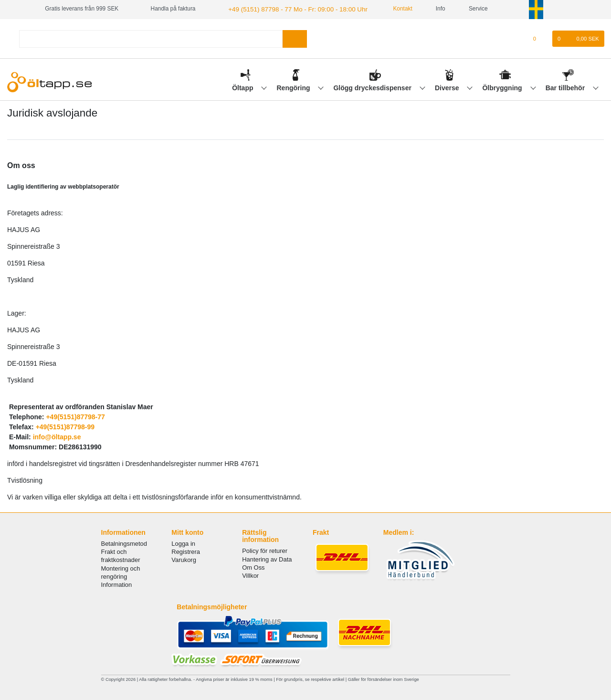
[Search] (295, 37)
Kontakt (388, 9)
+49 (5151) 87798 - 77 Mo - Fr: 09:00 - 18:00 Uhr (289, 9)
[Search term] (151, 37)
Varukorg (184, 559)
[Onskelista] (540, 38)
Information (117, 584)
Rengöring (295, 86)
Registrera (186, 551)
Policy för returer (265, 550)
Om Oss (253, 567)
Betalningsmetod (124, 543)
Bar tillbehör (566, 86)
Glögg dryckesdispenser (373, 86)
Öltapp (243, 86)
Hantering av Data (267, 558)
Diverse (448, 86)
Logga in (183, 543)
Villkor (250, 575)
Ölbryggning (503, 86)
